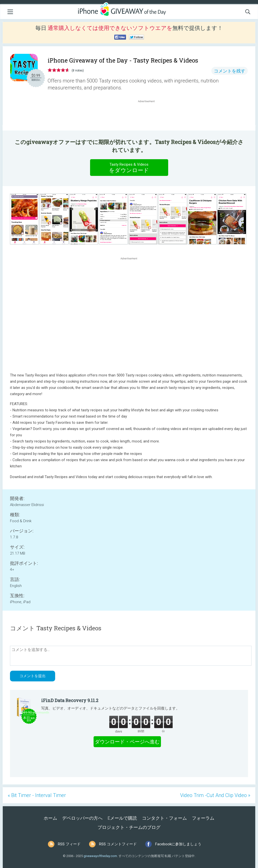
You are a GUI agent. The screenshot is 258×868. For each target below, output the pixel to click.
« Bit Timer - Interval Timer (37, 795)
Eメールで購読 (122, 818)
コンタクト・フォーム (164, 818)
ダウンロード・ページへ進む (127, 742)
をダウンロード (129, 167)
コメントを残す (230, 71)
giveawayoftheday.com (100, 856)
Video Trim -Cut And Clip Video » (215, 795)
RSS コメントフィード (118, 844)
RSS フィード (69, 844)
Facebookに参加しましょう (178, 844)
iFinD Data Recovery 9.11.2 (70, 700)
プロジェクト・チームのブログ (129, 827)
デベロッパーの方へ (82, 818)
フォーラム (203, 818)
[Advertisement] (149, 116)
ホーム (50, 818)
